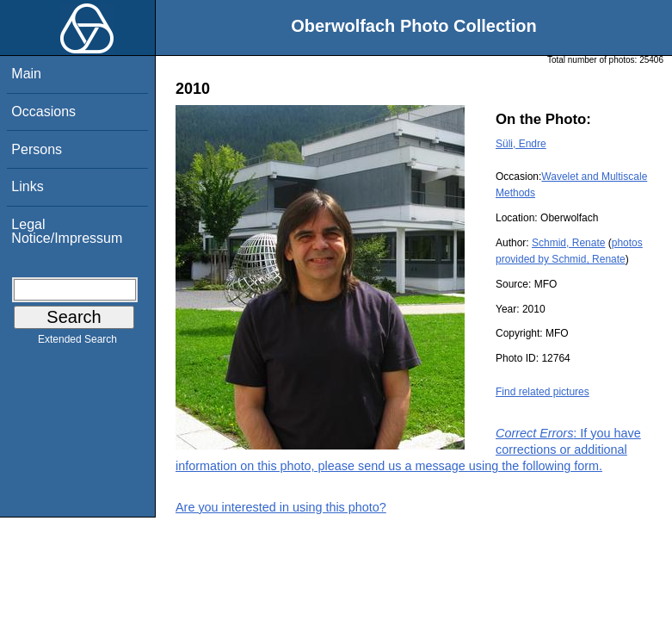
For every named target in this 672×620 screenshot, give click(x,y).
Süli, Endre (521, 144)
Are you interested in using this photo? (281, 507)
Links (27, 186)
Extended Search (77, 343)
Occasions (43, 112)
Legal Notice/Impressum (67, 231)
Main (26, 74)
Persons (37, 149)
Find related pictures (543, 392)
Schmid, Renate (568, 243)
